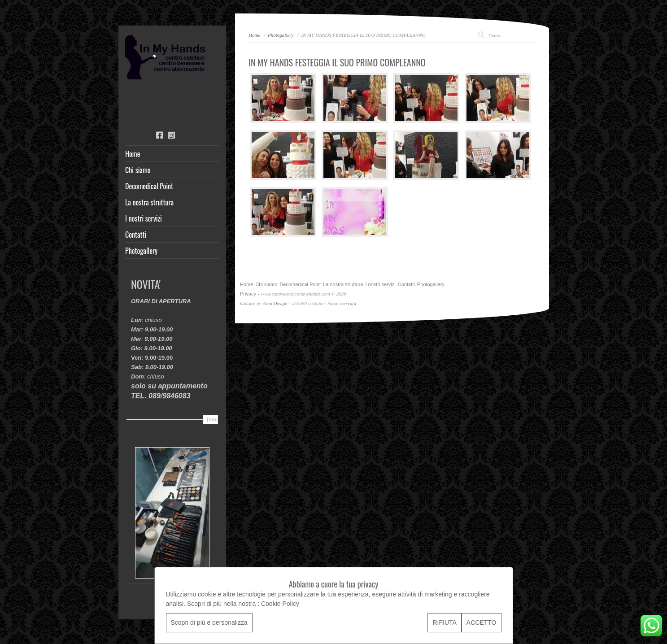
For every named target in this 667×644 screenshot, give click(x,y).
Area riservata (342, 303)
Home (133, 154)
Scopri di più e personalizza (209, 622)
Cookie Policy (280, 604)
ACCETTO (482, 622)
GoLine (247, 303)
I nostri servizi (144, 218)
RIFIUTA (444, 622)
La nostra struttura (149, 202)
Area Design (275, 303)
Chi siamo (138, 170)
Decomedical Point (149, 186)
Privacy (248, 294)
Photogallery (141, 251)
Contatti (136, 235)
